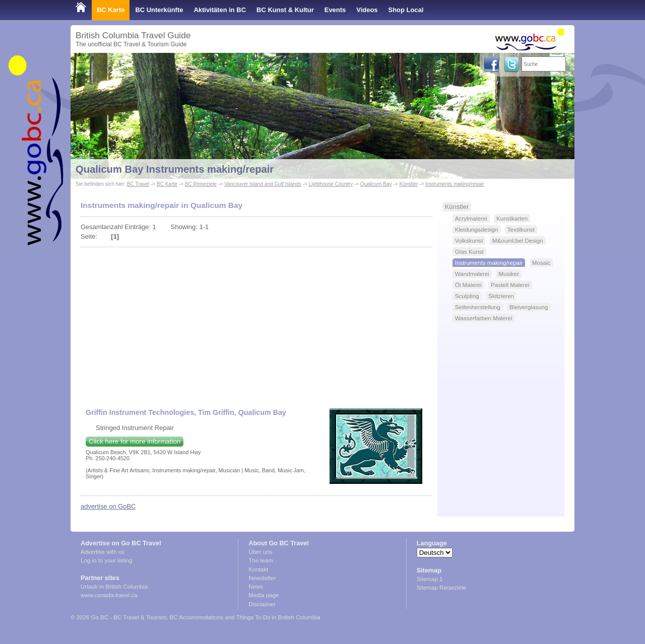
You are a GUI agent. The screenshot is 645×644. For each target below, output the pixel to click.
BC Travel (138, 184)
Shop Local (406, 10)
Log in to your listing (106, 560)
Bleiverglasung (529, 307)
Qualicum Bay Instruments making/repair (175, 169)
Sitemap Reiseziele (442, 588)
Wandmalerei (472, 274)
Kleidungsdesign (477, 229)
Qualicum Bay (376, 184)
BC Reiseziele (201, 184)
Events (335, 10)
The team (261, 560)
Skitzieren (501, 296)
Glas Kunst (469, 252)
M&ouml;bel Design (518, 240)
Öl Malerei (468, 285)
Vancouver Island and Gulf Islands (263, 184)
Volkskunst (469, 240)
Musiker (509, 274)
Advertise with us (103, 552)
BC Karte (111, 10)
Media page (264, 595)
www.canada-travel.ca (109, 595)
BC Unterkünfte (159, 10)
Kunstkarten (512, 218)
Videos (367, 10)
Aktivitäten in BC (220, 10)
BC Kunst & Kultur (285, 10)
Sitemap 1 (430, 579)
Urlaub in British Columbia (114, 587)
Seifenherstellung (478, 307)
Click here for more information (135, 441)
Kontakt (258, 569)
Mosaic (541, 263)
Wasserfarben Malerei (484, 318)
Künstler (408, 184)
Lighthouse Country (331, 184)
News (256, 587)
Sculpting (467, 296)
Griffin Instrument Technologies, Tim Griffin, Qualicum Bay (186, 412)
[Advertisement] (256, 323)
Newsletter (262, 578)
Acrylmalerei (471, 218)
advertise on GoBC (108, 506)
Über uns (260, 552)
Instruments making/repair (455, 184)
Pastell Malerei (510, 285)
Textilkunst (521, 229)
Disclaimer (262, 604)
